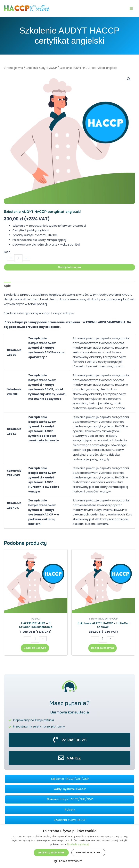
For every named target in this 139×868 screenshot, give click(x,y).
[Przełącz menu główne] (131, 8)
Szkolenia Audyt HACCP (41, 68)
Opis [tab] (7, 286)
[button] (129, 79)
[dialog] (69, 847)
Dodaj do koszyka (69, 267)
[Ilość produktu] (18, 258)
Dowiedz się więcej (78, 844)
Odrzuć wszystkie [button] (88, 853)
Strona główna (13, 68)
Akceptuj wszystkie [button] (51, 853)
